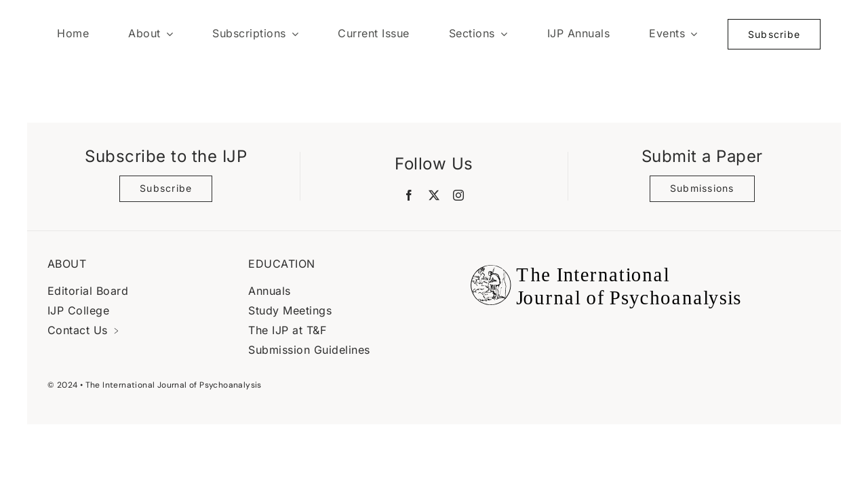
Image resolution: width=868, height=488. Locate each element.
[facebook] (409, 195)
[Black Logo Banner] (602, 257)
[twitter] (434, 195)
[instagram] (459, 195)
